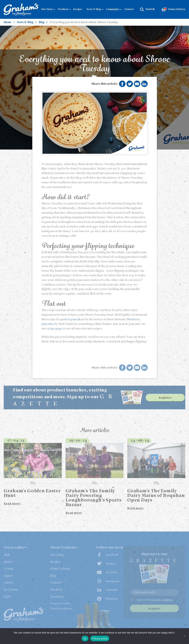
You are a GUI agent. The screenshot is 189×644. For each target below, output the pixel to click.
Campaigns (113, 9)
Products (63, 9)
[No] (184, 636)
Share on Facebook (122, 84)
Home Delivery (173, 10)
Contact (129, 9)
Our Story (47, 9)
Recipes (78, 9)
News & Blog (94, 9)
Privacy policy (100, 639)
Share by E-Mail (137, 84)
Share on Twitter (130, 84)
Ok (85, 639)
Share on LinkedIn (144, 84)
